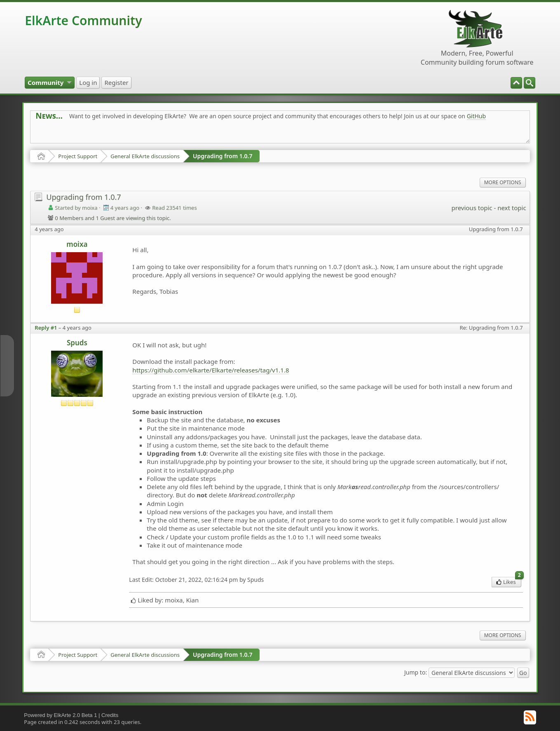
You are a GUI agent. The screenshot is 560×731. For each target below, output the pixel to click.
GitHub (477, 116)
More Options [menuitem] (503, 182)
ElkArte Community (83, 20)
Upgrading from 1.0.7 (223, 156)
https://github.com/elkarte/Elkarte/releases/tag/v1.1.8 (211, 370)
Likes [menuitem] (509, 581)
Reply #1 (46, 328)
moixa (77, 244)
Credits (110, 715)
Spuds (77, 343)
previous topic (472, 208)
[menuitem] (530, 83)
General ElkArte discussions (145, 156)
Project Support (78, 156)
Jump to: (416, 672)
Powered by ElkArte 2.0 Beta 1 (60, 715)
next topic (512, 208)
